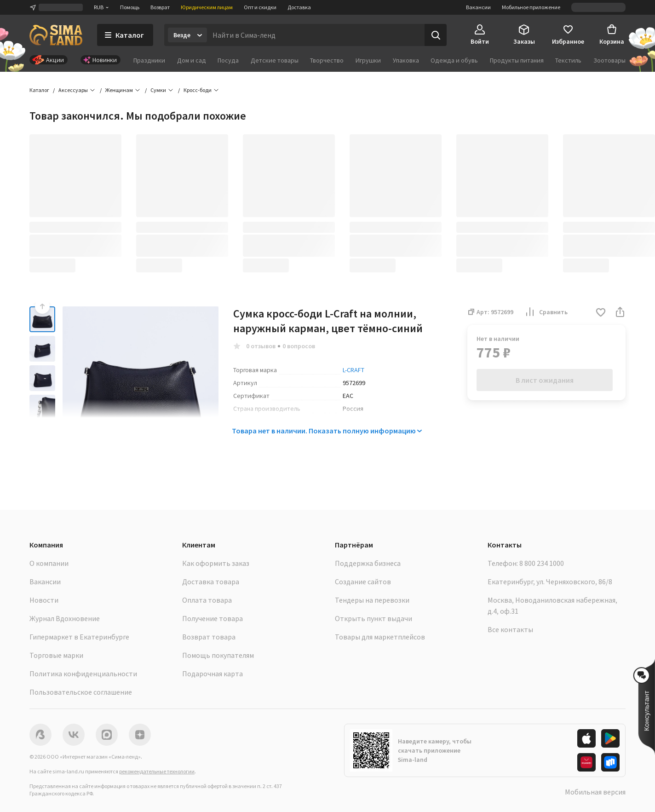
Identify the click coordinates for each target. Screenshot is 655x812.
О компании (49, 563)
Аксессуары (73, 90)
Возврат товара (209, 637)
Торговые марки (56, 655)
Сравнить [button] (546, 312)
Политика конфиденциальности (83, 674)
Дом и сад (192, 60)
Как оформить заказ (216, 563)
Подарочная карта (213, 674)
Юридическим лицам (207, 7)
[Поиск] (436, 35)
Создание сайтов (363, 582)
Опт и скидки (260, 7)
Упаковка (406, 60)
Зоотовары (609, 60)
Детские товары (275, 60)
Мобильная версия (595, 792)
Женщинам (119, 90)
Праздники (149, 60)
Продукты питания (517, 60)
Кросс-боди (198, 90)
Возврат (160, 7)
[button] (601, 313)
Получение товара (213, 618)
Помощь (130, 7)
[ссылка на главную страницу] (56, 35)
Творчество (327, 60)
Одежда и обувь (454, 60)
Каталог (39, 90)
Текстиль (568, 60)
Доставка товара (211, 582)
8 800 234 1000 (542, 563)
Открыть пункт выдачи (373, 618)
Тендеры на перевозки (372, 600)
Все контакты (510, 629)
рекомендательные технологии (157, 771)
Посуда (228, 60)
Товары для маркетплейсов (380, 637)
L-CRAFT (353, 370)
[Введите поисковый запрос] (316, 35)
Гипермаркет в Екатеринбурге (79, 637)
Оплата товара (207, 600)
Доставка (299, 7)
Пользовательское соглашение (81, 692)
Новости (44, 600)
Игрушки (368, 60)
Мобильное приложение (531, 7)
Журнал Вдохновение (65, 618)
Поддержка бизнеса (368, 563)
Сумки (158, 90)
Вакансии (478, 7)
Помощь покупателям (218, 655)
